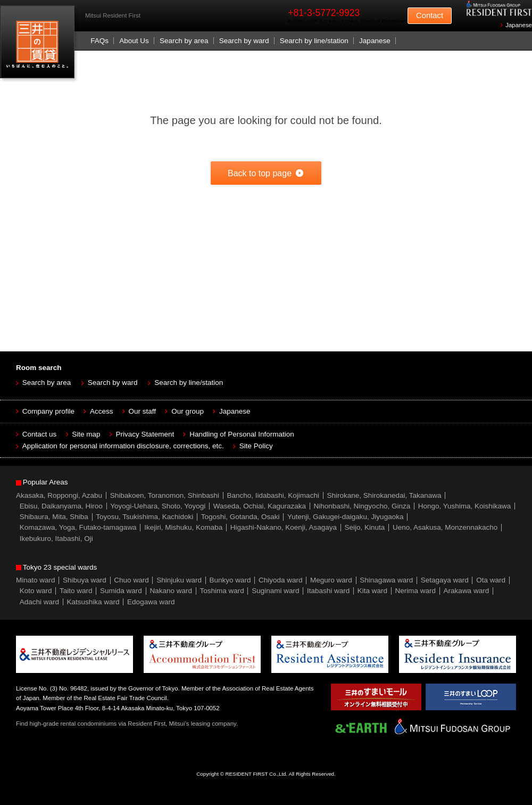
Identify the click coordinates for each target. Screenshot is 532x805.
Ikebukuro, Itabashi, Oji (56, 539)
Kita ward (372, 591)
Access (102, 411)
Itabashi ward (328, 591)
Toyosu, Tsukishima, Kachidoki (144, 517)
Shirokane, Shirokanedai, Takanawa (384, 495)
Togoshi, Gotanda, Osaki (240, 517)
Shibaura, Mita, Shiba (54, 517)
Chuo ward (131, 580)
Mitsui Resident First (40, 44)
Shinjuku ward (179, 580)
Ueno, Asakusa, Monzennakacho (445, 527)
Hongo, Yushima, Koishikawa (465, 506)
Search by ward (244, 41)
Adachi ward (39, 602)
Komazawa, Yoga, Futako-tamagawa (78, 527)
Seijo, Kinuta (365, 527)
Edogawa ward (151, 602)
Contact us (40, 434)
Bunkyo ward (230, 580)
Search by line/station (314, 41)
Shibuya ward (85, 580)
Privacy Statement (145, 434)
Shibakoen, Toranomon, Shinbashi (165, 495)
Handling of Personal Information (242, 434)
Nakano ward (171, 591)
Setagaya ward (445, 580)
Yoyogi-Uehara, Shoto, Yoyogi (158, 506)
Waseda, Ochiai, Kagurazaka (260, 506)
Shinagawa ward (386, 580)
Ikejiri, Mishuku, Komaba (183, 527)
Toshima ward (222, 591)
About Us (134, 41)
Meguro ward (331, 580)
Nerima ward (416, 591)
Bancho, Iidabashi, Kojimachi (273, 495)
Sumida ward (121, 591)
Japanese (519, 25)
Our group (188, 411)
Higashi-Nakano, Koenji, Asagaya (284, 527)
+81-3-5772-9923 (324, 13)
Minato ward (36, 580)
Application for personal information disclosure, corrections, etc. (123, 446)
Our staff (143, 411)
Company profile (48, 411)
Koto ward (36, 591)
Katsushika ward (93, 602)
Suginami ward (275, 591)
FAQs (99, 41)
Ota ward (491, 580)
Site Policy (256, 446)
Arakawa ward (467, 591)
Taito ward (76, 591)
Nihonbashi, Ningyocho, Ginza (362, 506)
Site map (86, 434)
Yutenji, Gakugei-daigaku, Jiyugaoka (345, 517)
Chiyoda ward (281, 580)
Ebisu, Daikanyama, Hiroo (61, 506)
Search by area (184, 41)
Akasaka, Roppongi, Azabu (59, 495)
